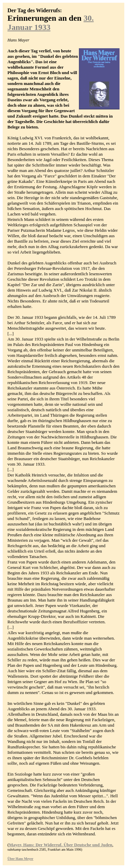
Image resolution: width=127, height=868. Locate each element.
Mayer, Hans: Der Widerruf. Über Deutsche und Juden (60, 845)
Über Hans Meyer (20, 859)
